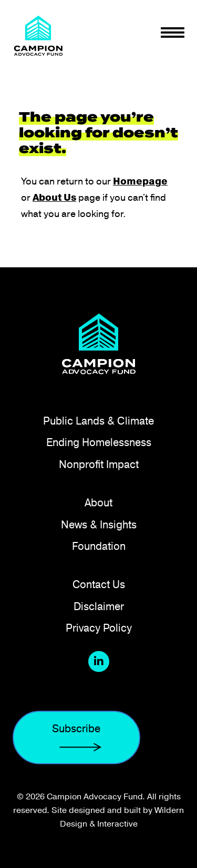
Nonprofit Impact (99, 464)
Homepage (140, 181)
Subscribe (76, 738)
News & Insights (99, 524)
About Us (54, 198)
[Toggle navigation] (173, 32)
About (98, 502)
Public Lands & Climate (98, 421)
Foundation (99, 546)
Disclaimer (99, 606)
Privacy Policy (99, 628)
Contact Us (99, 584)
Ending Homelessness (99, 442)
